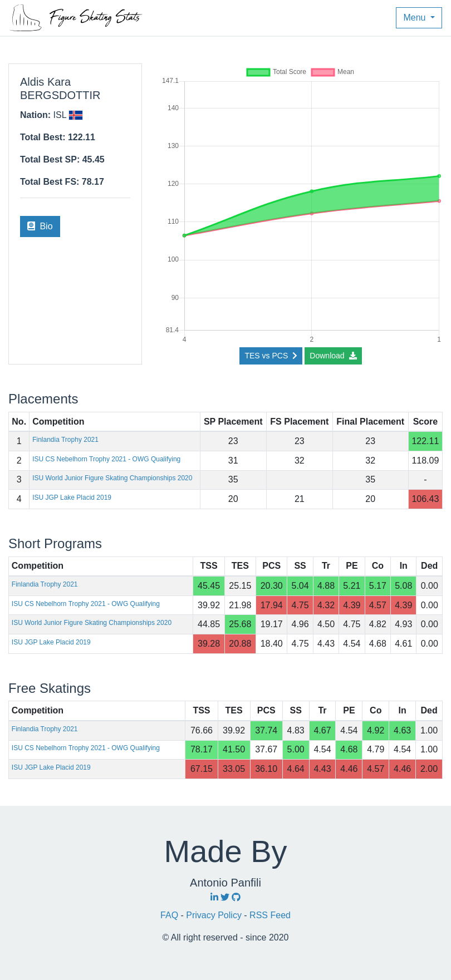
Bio (40, 226)
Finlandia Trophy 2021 (65, 440)
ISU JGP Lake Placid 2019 (72, 498)
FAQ (170, 915)
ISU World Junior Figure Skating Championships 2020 (112, 478)
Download (333, 356)
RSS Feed (270, 915)
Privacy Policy (215, 915)
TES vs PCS (271, 356)
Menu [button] (415, 18)
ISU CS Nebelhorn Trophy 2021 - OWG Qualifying (106, 459)
